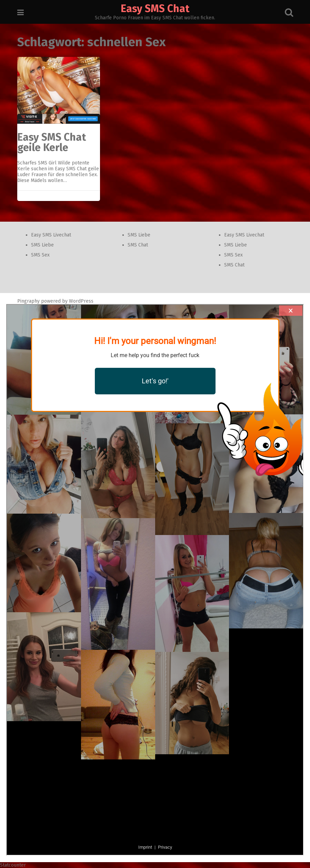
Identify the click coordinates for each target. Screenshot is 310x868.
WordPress (81, 301)
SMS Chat (138, 245)
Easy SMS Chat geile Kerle (52, 142)
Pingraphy (28, 301)
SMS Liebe (42, 245)
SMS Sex (40, 255)
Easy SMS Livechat (51, 235)
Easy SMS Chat (155, 9)
